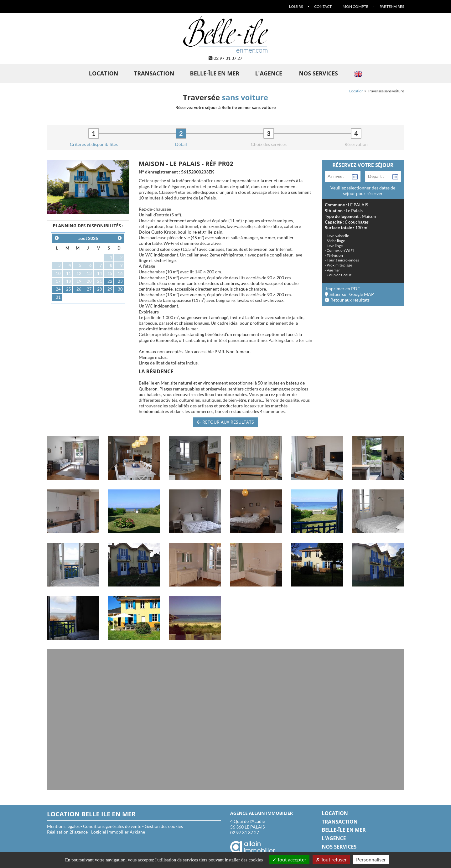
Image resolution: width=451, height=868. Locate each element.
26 (79, 289)
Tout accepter (289, 859)
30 (120, 289)
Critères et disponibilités (94, 144)
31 (58, 297)
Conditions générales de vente (112, 826)
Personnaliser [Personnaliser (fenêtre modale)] (371, 859)
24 (58, 289)
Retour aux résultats (225, 422)
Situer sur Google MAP (350, 294)
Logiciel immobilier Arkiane (118, 832)
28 (100, 289)
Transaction (154, 73)
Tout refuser (331, 859)
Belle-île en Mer (215, 73)
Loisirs (296, 6)
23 (120, 281)
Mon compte (355, 6)
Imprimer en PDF (343, 289)
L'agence (269, 73)
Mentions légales (63, 826)
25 (69, 289)
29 (110, 289)
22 (110, 281)
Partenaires (392, 6)
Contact (323, 6)
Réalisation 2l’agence (67, 832)
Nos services (318, 73)
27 (89, 289)
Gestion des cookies (164, 826)
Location (104, 73)
